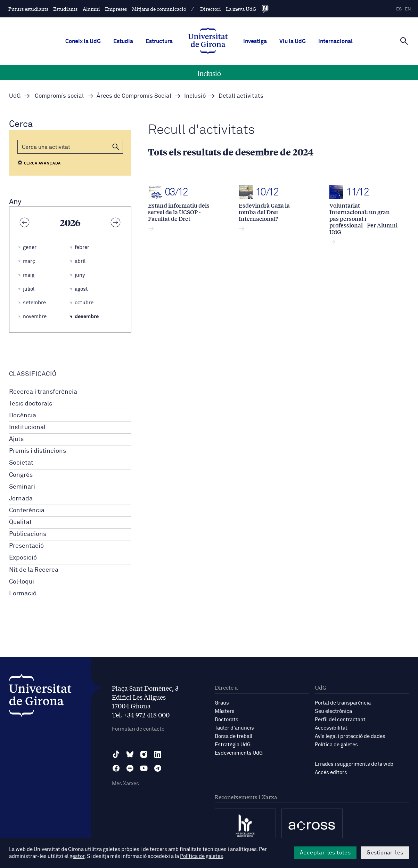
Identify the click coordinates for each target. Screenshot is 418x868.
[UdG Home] (208, 41)
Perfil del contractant (340, 720)
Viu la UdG (293, 41)
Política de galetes (336, 745)
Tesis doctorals (31, 404)
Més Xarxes (125, 784)
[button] (116, 147)
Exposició (23, 558)
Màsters (225, 711)
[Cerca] (404, 41)
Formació (23, 594)
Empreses (116, 9)
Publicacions (28, 534)
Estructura (159, 41)
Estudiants (65, 9)
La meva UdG (241, 9)
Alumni (91, 9)
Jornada (21, 499)
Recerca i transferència (43, 392)
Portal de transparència (343, 703)
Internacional (335, 41)
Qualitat (21, 522)
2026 (70, 222)
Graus (222, 703)
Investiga (255, 41)
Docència (23, 416)
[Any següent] (116, 222)
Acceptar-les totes (325, 853)
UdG (15, 96)
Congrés (21, 475)
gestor (77, 856)
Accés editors (331, 773)
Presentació (26, 546)
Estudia (123, 41)
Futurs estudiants (28, 9)
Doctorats (227, 720)
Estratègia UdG (233, 745)
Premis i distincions (38, 451)
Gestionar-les (385, 853)
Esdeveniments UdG (239, 753)
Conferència (27, 511)
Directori (211, 9)
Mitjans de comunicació (159, 9)
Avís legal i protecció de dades (350, 736)
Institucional (27, 427)
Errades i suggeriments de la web (354, 764)
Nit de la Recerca (34, 570)
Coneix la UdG (83, 41)
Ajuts (16, 439)
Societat (21, 463)
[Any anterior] (25, 222)
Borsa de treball (233, 736)
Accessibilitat (331, 728)
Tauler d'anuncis (234, 728)
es (399, 9)
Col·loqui (22, 582)
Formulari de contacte (138, 729)
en (408, 9)
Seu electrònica (333, 711)
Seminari (22, 487)
